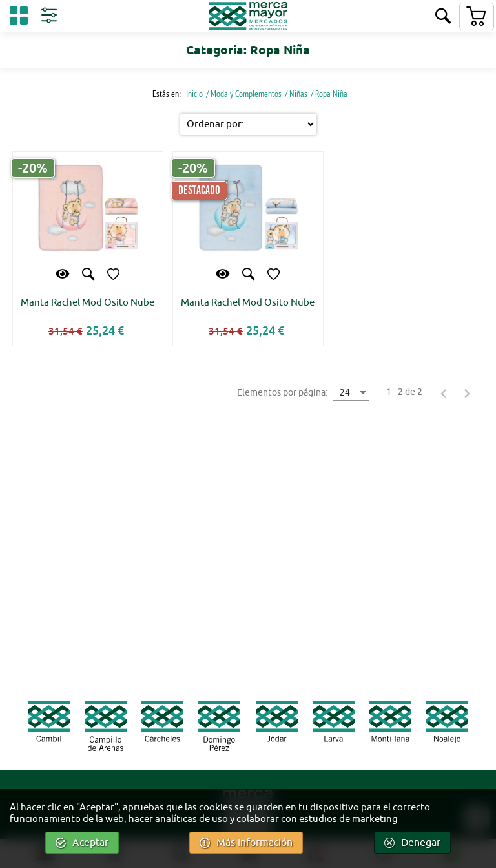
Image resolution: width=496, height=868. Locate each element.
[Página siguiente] (467, 393)
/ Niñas (296, 94)
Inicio (193, 94)
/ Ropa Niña (329, 94)
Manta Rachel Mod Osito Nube (88, 303)
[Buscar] (443, 17)
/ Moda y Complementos (244, 94)
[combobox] (351, 392)
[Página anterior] (444, 393)
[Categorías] (19, 18)
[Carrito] (476, 16)
